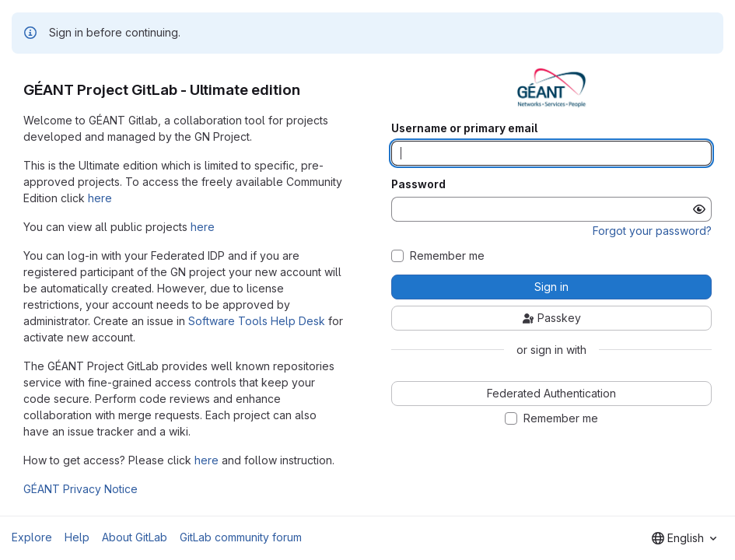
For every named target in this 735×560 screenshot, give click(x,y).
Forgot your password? (652, 231)
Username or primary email (464, 128)
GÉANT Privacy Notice (80, 489)
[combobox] (684, 538)
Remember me (447, 256)
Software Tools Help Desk (257, 321)
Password (418, 184)
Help (77, 537)
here (100, 198)
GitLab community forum (241, 537)
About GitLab (135, 537)
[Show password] (699, 209)
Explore (32, 537)
